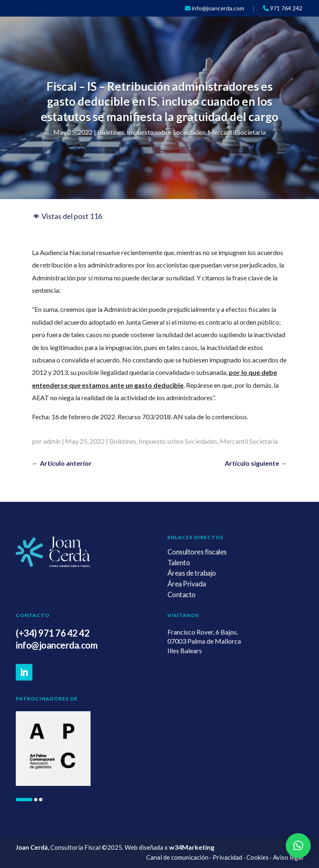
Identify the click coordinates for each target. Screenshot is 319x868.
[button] (24, 800)
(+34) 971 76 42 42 (53, 633)
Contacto (182, 594)
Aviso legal (288, 857)
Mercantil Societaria (237, 132)
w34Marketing (192, 847)
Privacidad (227, 857)
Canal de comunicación (177, 857)
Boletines (111, 132)
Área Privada (187, 584)
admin (52, 441)
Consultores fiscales (197, 552)
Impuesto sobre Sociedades (166, 132)
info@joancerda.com (56, 645)
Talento (179, 563)
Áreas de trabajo (192, 573)
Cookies (258, 857)
